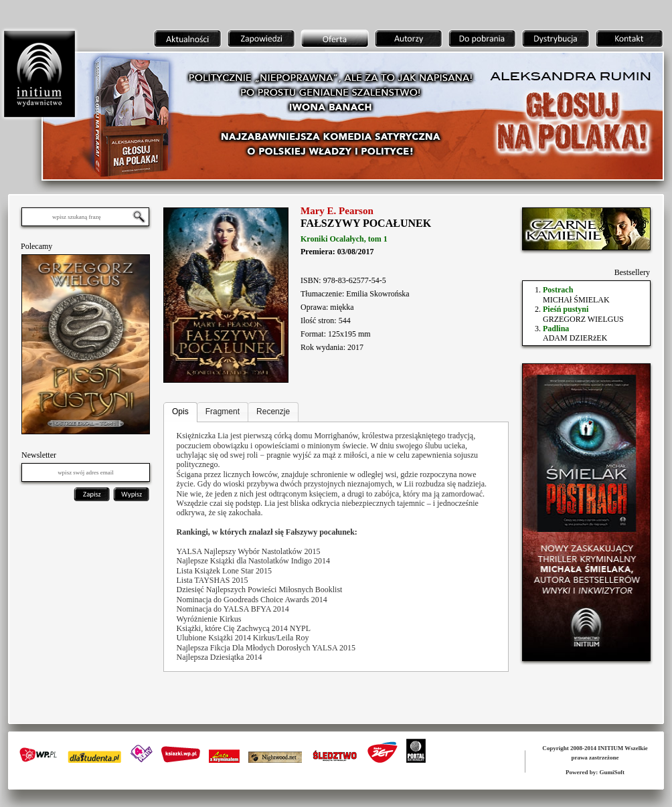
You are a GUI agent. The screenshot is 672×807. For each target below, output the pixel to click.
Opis (180, 412)
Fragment (223, 412)
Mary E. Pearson (337, 211)
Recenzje (273, 412)
